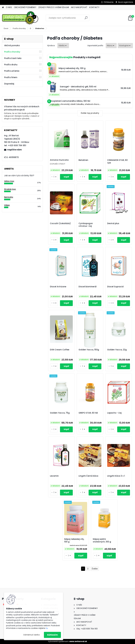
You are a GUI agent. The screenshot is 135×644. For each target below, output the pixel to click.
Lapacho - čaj (114, 413)
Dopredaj (9, 84)
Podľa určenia (12, 71)
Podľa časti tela (13, 58)
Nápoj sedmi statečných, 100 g (102, 540)
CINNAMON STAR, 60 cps (117, 161)
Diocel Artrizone (58, 287)
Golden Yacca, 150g (89, 350)
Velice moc (9, 181)
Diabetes (40, 28)
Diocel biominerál (88, 287)
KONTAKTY (94, 7)
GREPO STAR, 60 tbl (88, 413)
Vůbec (7, 205)
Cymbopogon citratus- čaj (86, 225)
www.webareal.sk (78, 641)
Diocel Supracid (115, 287)
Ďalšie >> (95, 569)
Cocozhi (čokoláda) (60, 223)
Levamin (54, 476)
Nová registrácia (126, 2)
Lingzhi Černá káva (88, 476)
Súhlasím (52, 635)
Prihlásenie (109, 2)
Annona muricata (59, 160)
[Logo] (20, 18)
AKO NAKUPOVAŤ (79, 7)
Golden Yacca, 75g (60, 413)
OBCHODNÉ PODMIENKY (25, 7)
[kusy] (54, 177)
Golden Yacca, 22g (117, 350)
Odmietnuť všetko (31, 635)
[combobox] (111, 46)
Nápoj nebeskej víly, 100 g (74, 540)
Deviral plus (113, 223)
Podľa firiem (11, 77)
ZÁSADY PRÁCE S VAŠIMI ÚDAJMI (54, 7)
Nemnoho (9, 197)
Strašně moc (10, 189)
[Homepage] (3, 7)
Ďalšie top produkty (90, 113)
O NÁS (9, 7)
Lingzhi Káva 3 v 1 (116, 476)
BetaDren (83, 160)
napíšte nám (15, 150)
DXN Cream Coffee (60, 350)
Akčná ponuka (12, 45)
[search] (86, 19)
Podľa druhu (11, 65)
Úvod (6, 28)
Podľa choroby (19, 28)
